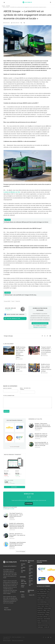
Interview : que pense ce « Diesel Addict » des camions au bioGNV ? (17, 535)
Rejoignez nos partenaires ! (40, 327)
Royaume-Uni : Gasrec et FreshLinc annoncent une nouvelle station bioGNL (41, 435)
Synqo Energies (44, 621)
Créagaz (39, 598)
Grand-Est (18, 301)
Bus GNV (31, 579)
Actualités (8, 6)
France (13, 301)
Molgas (48, 612)
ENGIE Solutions (41, 600)
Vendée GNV (47, 627)
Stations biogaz (23, 586)
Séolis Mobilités (47, 619)
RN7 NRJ (45, 617)
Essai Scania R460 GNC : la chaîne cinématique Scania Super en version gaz (41, 444)
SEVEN (39, 621)
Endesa (47, 598)
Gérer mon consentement (18, 640)
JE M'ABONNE (29, 504)
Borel (48, 592)
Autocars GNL (31, 585)
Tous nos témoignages (21, 551)
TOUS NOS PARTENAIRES (14, 447)
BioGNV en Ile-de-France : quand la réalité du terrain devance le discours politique (46, 368)
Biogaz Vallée (43, 592)
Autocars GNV (31, 581)
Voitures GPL (32, 595)
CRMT (43, 598)
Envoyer (6, 411)
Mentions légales (7, 640)
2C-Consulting (40, 589)
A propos (6, 608)
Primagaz (47, 615)
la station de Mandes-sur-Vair (12, 192)
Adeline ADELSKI (16, 23)
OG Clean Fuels (41, 615)
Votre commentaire (9, 396)
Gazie (43, 606)
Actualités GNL (23, 571)
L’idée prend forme (41, 612)
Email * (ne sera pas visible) (25, 389)
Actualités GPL (23, 568)
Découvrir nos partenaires (40, 323)
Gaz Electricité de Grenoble (43, 604)
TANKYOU (39, 623)
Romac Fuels (40, 619)
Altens (49, 589)
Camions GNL (31, 576)
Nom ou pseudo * (8, 388)
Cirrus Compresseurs (42, 596)
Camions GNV (31, 573)
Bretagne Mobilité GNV (42, 594)
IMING (45, 610)
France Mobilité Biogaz (42, 602)
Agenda (23, 597)
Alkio (46, 589)
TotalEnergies (40, 627)
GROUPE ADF (40, 608)
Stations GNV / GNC (23, 581)
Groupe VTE (40, 610)
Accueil (3, 6)
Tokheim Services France (43, 625)
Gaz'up (39, 606)
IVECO (48, 610)
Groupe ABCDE (7, 301)
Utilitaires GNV (31, 569)
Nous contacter (8, 610)
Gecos (46, 606)
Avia (38, 592)
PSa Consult (40, 617)
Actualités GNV (23, 565)
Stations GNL (24, 583)
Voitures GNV (31, 566)
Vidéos (23, 595)
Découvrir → (15, 487)
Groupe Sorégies (47, 608)
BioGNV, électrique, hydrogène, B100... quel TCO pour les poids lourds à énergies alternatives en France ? (21, 352)
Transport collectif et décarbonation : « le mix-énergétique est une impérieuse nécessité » (46, 350)
